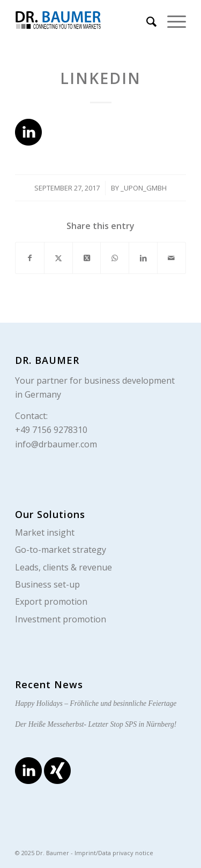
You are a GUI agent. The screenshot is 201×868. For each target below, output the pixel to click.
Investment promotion (61, 619)
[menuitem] (146, 21)
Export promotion (51, 601)
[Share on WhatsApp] (115, 258)
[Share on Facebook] (30, 258)
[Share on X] (58, 258)
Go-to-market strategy (61, 550)
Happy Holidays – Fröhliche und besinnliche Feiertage (96, 703)
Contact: (31, 416)
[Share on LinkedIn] (143, 258)
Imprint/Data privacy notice (114, 853)
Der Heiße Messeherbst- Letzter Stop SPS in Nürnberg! (96, 724)
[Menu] (171, 21)
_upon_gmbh (144, 188)
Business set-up (47, 584)
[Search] (146, 21)
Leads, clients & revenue (64, 567)
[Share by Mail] (172, 258)
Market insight (45, 532)
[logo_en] (83, 21)
